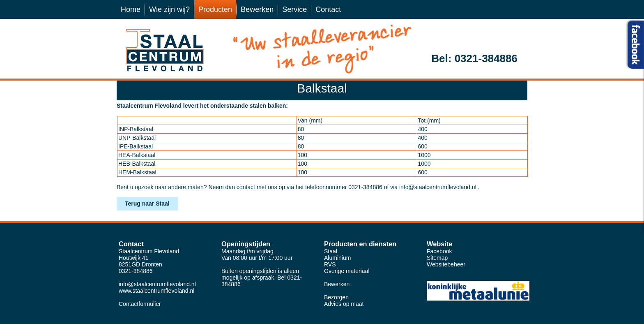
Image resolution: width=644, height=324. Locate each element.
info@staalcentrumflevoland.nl (438, 187)
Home (131, 9)
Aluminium (337, 258)
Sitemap (437, 258)
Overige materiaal (347, 271)
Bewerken (257, 9)
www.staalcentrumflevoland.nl (156, 291)
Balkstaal (322, 88)
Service (294, 9)
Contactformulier (140, 304)
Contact (328, 9)
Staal (331, 251)
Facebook (439, 251)
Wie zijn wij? (169, 9)
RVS (330, 264)
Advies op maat (344, 304)
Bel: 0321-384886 (474, 58)
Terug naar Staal (147, 204)
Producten (215, 9)
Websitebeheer (446, 264)
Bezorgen (336, 297)
